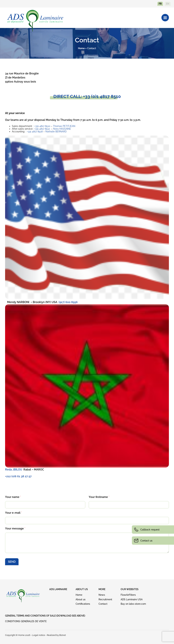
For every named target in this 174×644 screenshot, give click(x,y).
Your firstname (99, 497)
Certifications (83, 604)
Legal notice (39, 635)
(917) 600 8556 (68, 302)
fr (160, 4)
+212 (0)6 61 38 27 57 (18, 476)
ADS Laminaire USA (132, 599)
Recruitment (105, 599)
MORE (102, 589)
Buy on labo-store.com (133, 604)
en (168, 4)
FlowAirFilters (128, 595)
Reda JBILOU (14, 470)
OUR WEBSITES (130, 589)
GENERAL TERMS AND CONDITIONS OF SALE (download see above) (45, 616)
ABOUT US (82, 589)
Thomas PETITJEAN (64, 126)
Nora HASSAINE (62, 129)
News (102, 595)
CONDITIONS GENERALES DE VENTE (26, 621)
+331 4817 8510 (42, 126)
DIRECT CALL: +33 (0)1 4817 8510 (87, 96)
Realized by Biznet (56, 635)
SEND (12, 562)
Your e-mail (14, 513)
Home (81, 48)
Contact (103, 604)
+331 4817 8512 (42, 129)
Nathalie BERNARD (56, 132)
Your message (15, 529)
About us (81, 599)
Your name (13, 497)
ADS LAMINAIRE (58, 589)
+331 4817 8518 (35, 132)
